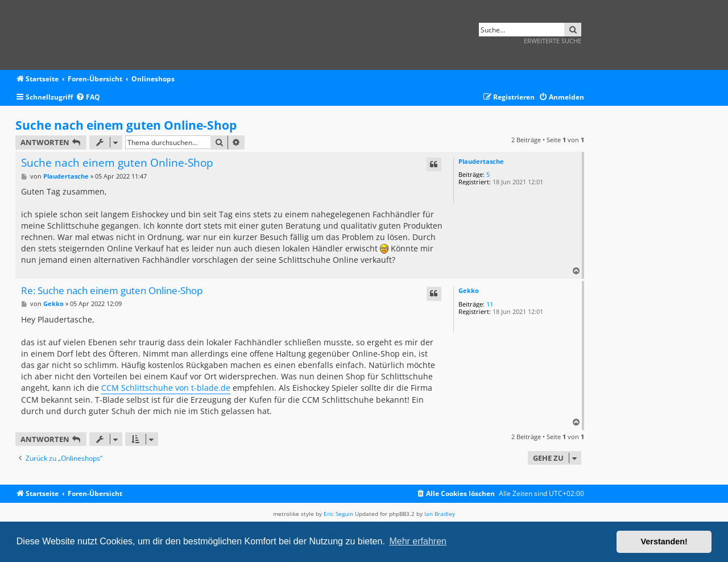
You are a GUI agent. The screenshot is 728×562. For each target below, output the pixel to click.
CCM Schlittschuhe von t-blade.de (166, 388)
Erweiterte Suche (553, 41)
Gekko (469, 290)
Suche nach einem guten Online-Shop (126, 125)
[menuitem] (88, 98)
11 (490, 304)
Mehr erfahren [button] (418, 541)
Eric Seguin (338, 514)
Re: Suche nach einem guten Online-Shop (112, 291)
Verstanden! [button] (664, 542)
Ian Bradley (440, 514)
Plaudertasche (481, 161)
